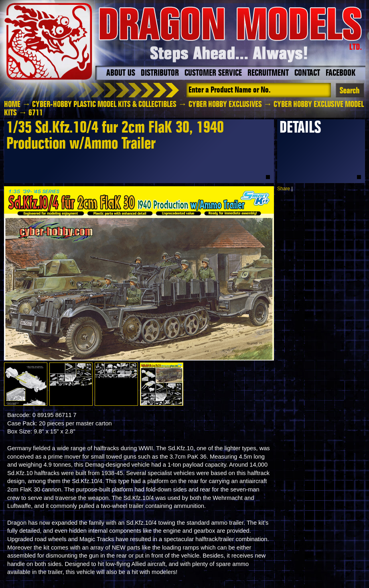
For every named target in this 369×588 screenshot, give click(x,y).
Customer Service (213, 73)
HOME (12, 105)
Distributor (160, 73)
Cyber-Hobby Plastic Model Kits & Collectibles (104, 105)
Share (284, 189)
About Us (121, 73)
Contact (307, 73)
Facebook (341, 73)
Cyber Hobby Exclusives (225, 105)
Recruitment (268, 73)
